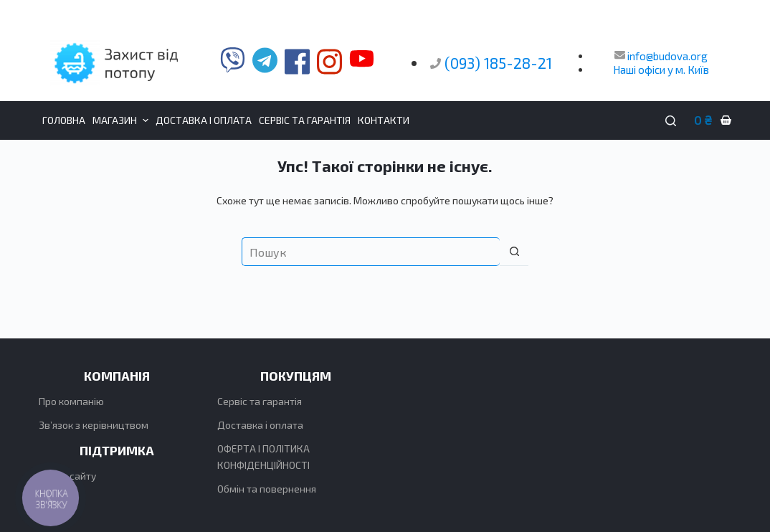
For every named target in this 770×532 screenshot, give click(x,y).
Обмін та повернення (267, 489)
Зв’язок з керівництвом (94, 425)
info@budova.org (661, 56)
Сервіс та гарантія (260, 401)
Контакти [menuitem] (384, 120)
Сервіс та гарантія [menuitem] (305, 120)
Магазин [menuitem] (122, 120)
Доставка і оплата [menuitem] (204, 120)
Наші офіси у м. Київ (661, 70)
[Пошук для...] (371, 252)
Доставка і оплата (260, 425)
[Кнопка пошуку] (514, 252)
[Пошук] (671, 121)
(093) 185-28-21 (498, 63)
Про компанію (71, 401)
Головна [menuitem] (64, 120)
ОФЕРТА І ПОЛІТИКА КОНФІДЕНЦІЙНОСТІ (263, 457)
